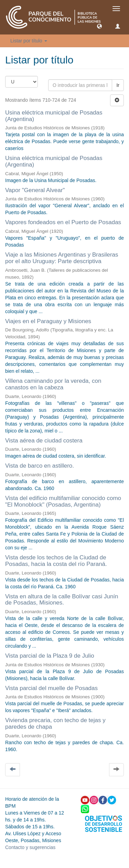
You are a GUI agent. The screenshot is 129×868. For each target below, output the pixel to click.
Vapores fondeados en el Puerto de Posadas (63, 222)
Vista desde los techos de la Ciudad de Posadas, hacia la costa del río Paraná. (56, 561)
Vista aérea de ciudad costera (44, 441)
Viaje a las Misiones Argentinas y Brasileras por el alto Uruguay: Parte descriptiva (62, 258)
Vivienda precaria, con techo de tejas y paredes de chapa (55, 724)
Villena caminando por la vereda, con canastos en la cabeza (53, 384)
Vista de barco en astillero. (40, 466)
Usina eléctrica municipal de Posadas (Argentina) (54, 116)
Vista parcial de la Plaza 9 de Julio (50, 656)
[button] (99, 26)
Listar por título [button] (29, 41)
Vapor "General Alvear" (35, 190)
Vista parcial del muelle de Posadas (51, 688)
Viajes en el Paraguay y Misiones (48, 321)
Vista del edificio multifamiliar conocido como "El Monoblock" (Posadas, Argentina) (63, 501)
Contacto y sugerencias (30, 847)
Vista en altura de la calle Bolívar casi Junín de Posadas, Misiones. (62, 600)
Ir (118, 85)
